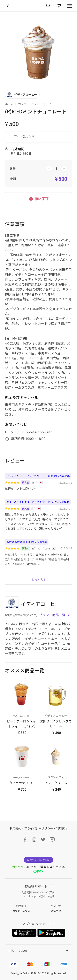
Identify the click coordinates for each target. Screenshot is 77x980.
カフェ (22, 104)
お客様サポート (39, 886)
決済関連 (56, 911)
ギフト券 (56, 906)
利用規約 (15, 828)
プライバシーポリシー (39, 828)
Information (38, 950)
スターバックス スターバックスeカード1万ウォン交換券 (38, 502)
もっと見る (39, 580)
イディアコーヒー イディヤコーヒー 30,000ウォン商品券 (38, 476)
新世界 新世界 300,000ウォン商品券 (27, 542)
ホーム (9, 104)
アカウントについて (21, 911)
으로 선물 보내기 (39, 860)
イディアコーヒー (43, 104)
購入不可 (38, 199)
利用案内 (62, 828)
